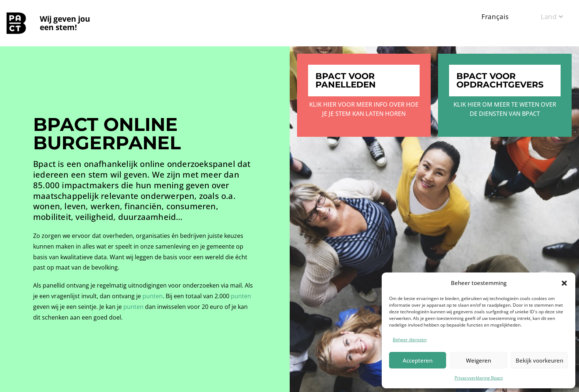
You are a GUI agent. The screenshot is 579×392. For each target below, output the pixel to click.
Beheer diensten (410, 340)
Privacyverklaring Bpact (479, 378)
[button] (564, 283)
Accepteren (418, 360)
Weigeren (479, 360)
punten (153, 296)
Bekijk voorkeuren (539, 360)
